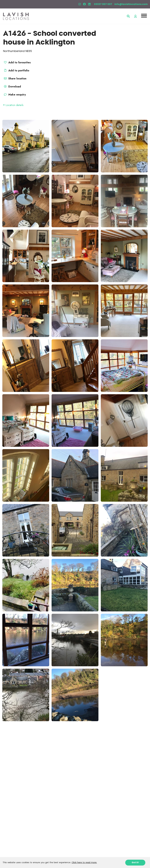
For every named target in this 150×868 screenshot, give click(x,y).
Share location (15, 79)
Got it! (135, 862)
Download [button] (12, 87)
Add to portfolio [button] (16, 70)
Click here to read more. (84, 862)
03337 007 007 (103, 4)
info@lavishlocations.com (131, 4)
